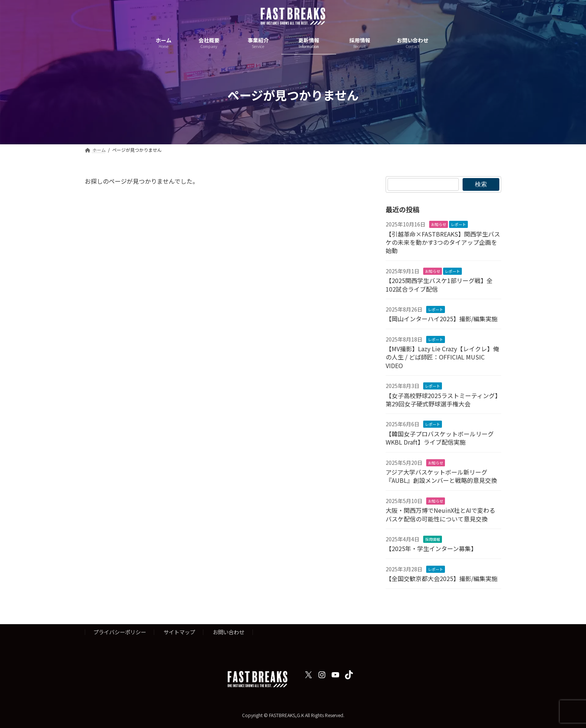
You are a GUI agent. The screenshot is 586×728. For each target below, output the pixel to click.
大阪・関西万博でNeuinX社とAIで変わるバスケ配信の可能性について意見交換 (440, 514)
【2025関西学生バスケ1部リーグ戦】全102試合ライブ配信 (439, 285)
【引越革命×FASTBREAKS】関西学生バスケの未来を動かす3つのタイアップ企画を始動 (443, 242)
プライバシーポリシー (120, 632)
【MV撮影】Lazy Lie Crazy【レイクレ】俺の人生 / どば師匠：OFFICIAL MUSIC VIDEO (442, 357)
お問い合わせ (228, 632)
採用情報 (433, 539)
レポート (458, 224)
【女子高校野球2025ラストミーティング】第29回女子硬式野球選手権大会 (443, 400)
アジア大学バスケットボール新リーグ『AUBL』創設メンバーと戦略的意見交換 (441, 476)
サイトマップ (179, 632)
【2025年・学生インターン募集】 (431, 548)
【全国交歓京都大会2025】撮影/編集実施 (442, 578)
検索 (481, 184)
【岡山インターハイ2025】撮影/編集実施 (442, 319)
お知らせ (439, 224)
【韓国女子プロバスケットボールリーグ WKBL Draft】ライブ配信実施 (440, 438)
